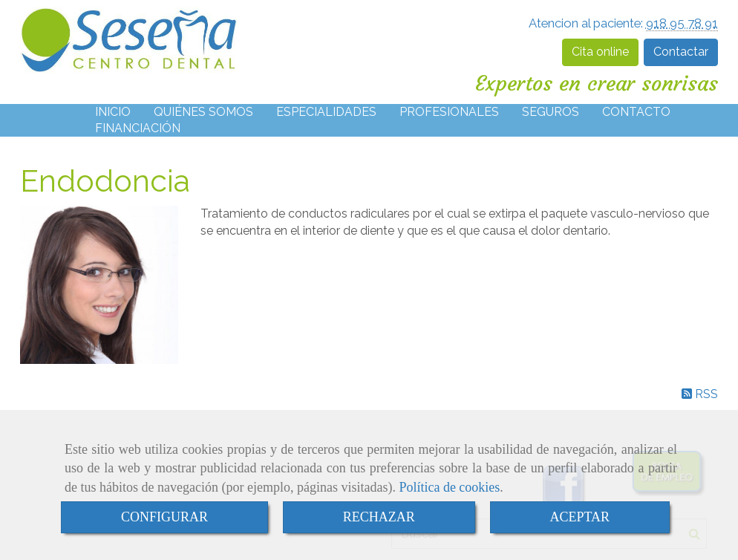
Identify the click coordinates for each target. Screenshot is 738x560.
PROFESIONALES (449, 112)
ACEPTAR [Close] (580, 517)
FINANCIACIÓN (138, 128)
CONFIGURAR (164, 517)
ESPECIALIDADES (326, 112)
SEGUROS (551, 112)
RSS (700, 394)
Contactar (681, 52)
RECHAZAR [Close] (379, 517)
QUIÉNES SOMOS (203, 112)
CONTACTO (636, 112)
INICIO (113, 112)
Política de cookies (449, 487)
